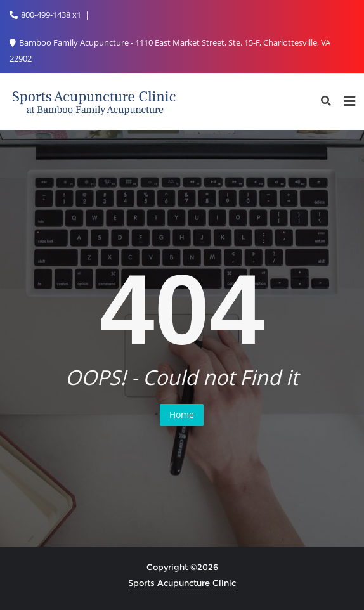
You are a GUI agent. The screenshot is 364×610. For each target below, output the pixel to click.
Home (182, 414)
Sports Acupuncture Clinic (182, 583)
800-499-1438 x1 (46, 15)
